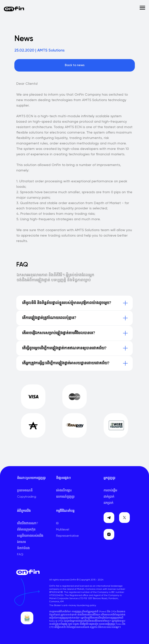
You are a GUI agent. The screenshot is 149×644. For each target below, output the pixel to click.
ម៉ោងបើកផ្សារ (64, 491)
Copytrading (27, 497)
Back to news (75, 65)
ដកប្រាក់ (108, 503)
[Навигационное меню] (142, 8)
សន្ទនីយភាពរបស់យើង (30, 536)
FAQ (20, 555)
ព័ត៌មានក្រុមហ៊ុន (26, 530)
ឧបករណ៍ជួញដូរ (65, 497)
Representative (67, 536)
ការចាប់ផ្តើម (110, 491)
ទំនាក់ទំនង (23, 548)
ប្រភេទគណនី (25, 491)
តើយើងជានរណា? (28, 523)
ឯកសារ (21, 542)
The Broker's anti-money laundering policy (73, 606)
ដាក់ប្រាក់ (109, 497)
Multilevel (63, 530)
